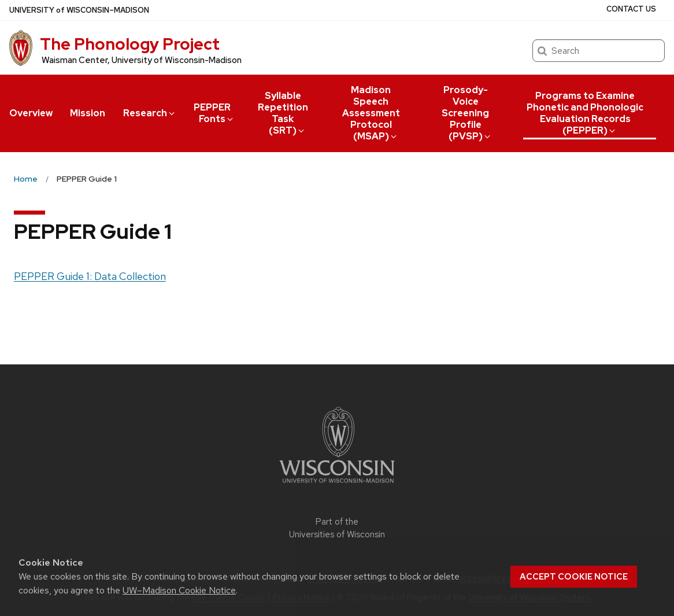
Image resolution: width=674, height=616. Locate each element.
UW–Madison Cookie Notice (179, 590)
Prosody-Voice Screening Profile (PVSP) (467, 113)
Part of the (337, 528)
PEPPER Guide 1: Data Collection (90, 276)
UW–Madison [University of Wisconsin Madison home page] (79, 10)
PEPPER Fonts (214, 113)
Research (150, 113)
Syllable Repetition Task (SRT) (283, 113)
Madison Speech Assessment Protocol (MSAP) (371, 113)
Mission (88, 113)
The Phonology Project (130, 44)
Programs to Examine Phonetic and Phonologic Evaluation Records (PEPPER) (585, 113)
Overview (31, 113)
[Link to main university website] (337, 485)
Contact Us (631, 9)
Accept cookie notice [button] (574, 577)
